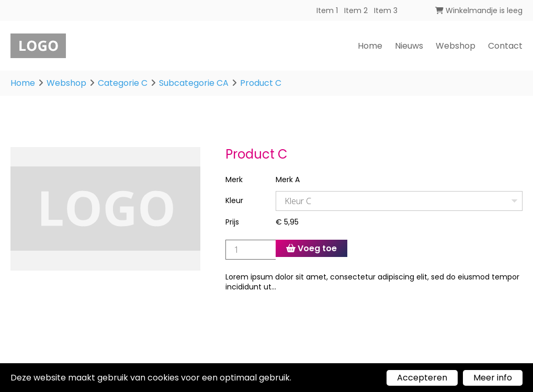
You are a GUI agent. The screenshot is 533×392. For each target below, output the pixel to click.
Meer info (493, 378)
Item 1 (327, 10)
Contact (505, 46)
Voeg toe (311, 248)
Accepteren (422, 378)
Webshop (456, 46)
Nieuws (409, 46)
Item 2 (356, 10)
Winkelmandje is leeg (479, 10)
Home (370, 46)
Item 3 (386, 10)
